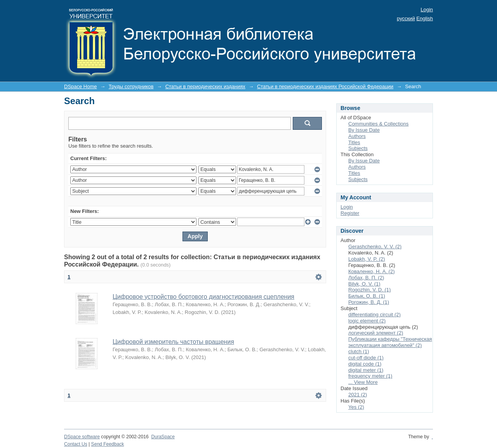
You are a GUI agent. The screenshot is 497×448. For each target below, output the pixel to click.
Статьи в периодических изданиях (205, 86)
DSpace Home (81, 86)
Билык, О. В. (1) (367, 296)
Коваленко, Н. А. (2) (371, 271)
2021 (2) (358, 395)
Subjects (358, 148)
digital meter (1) (366, 370)
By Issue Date (364, 130)
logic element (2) (367, 321)
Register (350, 213)
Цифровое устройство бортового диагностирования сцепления (203, 297)
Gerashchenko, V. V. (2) (375, 247)
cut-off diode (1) (366, 358)
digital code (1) (365, 364)
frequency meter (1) (370, 376)
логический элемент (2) (376, 333)
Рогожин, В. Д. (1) (369, 302)
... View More (363, 382)
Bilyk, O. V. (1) (364, 284)
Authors (357, 136)
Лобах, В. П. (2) (366, 278)
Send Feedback (108, 444)
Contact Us (76, 444)
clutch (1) (359, 351)
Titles (354, 142)
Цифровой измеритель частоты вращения (173, 342)
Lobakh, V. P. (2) (367, 259)
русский (406, 18)
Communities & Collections (378, 124)
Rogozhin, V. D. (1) (369, 290)
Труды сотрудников (131, 86)
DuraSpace (163, 437)
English (425, 18)
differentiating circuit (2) (374, 315)
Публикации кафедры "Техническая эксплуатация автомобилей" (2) (390, 342)
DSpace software (82, 437)
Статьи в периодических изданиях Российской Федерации (325, 86)
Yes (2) (356, 407)
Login (427, 10)
